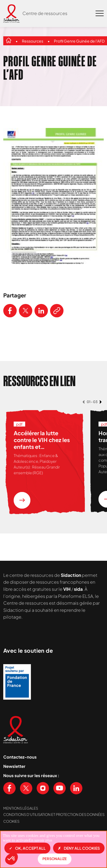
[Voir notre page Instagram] (43, 788)
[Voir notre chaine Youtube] (60, 788)
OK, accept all (27, 848)
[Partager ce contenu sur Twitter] (26, 311)
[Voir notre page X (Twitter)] (26, 788)
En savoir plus (41, 840)
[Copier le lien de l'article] (57, 311)
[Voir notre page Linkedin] (76, 788)
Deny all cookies (79, 848)
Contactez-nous (20, 757)
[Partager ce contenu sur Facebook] (10, 311)
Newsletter (14, 766)
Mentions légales (21, 808)
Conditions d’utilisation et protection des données (54, 815)
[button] (11, 859)
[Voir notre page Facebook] (9, 788)
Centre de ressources (45, 13)
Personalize (55, 859)
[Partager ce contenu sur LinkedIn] (41, 311)
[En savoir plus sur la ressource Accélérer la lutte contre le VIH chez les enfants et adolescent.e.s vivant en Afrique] (22, 500)
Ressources (33, 41)
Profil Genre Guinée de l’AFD (79, 41)
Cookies (11, 821)
